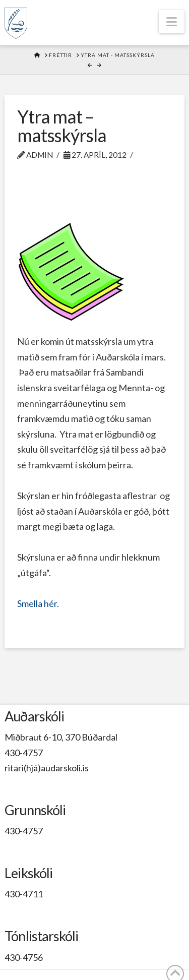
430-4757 (24, 753)
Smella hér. (38, 603)
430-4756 (24, 957)
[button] (172, 22)
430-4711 (24, 894)
